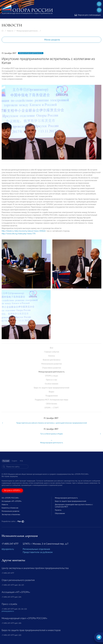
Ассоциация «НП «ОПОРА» (12, 501)
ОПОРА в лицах (51, 376)
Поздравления (52, 396)
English (14, 461)
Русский (6, 461)
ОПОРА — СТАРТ (52, 408)
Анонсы (51, 356)
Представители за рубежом (38, 552)
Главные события (52, 352)
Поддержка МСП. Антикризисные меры (51, 400)
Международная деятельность (28, 31)
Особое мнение (51, 384)
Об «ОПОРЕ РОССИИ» (10, 498)
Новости (10, 31)
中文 (21, 461)
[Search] (15, 467)
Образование (60, 513)
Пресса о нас (52, 380)
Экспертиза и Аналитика (11, 515)
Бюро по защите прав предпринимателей (52, 388)
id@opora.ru (8, 549)
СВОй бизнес (52, 404)
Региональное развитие (52, 364)
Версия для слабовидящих (88, 15)
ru (99, 10)
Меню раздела (52, 40)
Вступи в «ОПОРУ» (12, 490)
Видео (51, 392)
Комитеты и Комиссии (10, 508)
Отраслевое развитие (52, 368)
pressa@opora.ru (8, 611)
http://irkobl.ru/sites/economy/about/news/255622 (24, 233)
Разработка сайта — (13, 521)
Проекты (58, 510)
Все (51, 348)
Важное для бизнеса (52, 360)
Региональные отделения (36, 549)
